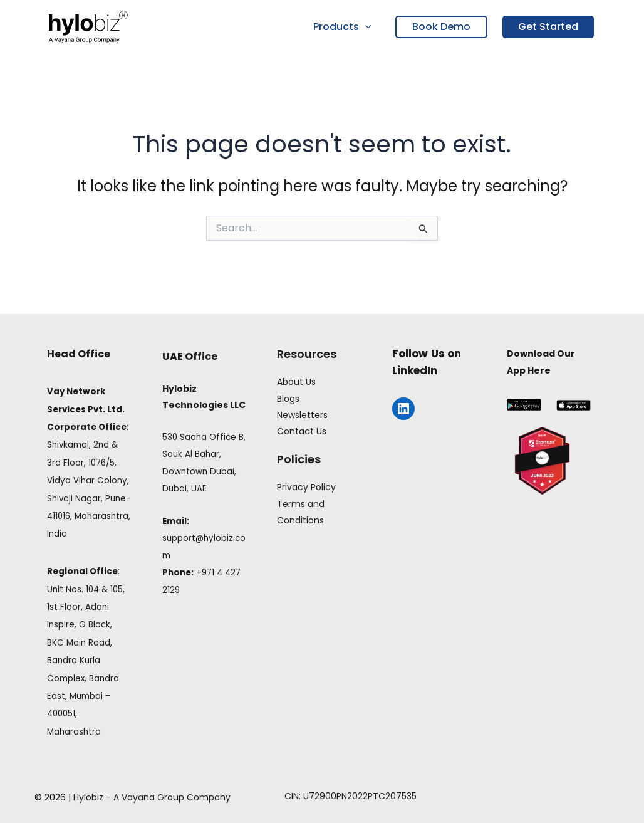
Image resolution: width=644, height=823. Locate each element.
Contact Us (302, 431)
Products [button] (344, 27)
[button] (366, 27)
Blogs (288, 399)
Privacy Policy (306, 487)
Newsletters (302, 415)
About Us (296, 382)
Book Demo (441, 27)
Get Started (548, 27)
